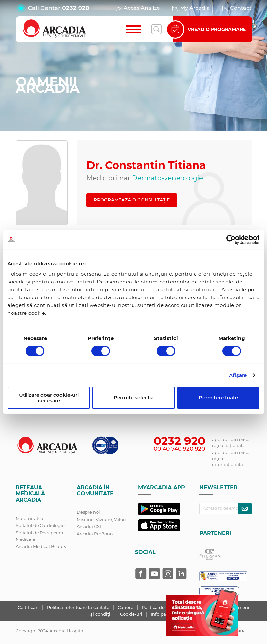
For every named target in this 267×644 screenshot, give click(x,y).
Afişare (238, 375)
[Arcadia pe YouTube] (154, 573)
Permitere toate (218, 398)
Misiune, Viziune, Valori (101, 519)
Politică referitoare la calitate (79, 607)
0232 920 (76, 8)
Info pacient (164, 614)
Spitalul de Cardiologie (40, 525)
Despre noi (88, 512)
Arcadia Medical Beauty (41, 546)
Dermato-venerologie (167, 178)
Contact (236, 8)
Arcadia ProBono (95, 534)
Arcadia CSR (90, 526)
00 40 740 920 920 (179, 449)
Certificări (29, 607)
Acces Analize (137, 8)
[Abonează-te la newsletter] (245, 509)
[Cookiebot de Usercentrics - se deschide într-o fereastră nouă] (231, 240)
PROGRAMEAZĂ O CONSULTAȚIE (132, 200)
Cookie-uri (132, 614)
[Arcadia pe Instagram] (168, 573)
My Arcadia (191, 8)
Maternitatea (30, 518)
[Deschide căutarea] (156, 29)
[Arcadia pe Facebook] (141, 573)
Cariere (126, 607)
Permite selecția (134, 398)
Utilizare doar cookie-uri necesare (49, 398)
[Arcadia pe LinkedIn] (181, 573)
